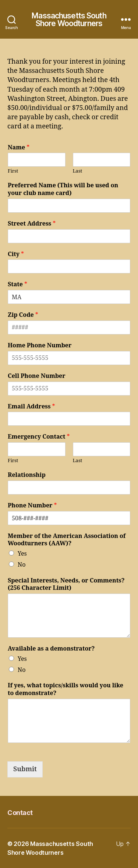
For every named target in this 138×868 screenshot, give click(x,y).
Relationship (27, 475)
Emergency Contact (39, 437)
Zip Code (23, 315)
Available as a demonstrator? (51, 649)
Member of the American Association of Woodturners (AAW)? (67, 540)
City (16, 254)
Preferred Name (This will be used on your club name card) (63, 189)
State (17, 284)
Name (19, 148)
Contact (20, 813)
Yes (22, 554)
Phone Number (32, 506)
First (13, 171)
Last (78, 171)
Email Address (31, 407)
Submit (25, 769)
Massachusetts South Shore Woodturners (69, 20)
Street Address (32, 224)
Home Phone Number (40, 346)
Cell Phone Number (37, 376)
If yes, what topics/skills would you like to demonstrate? (66, 689)
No (22, 565)
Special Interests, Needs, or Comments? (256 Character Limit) (66, 584)
